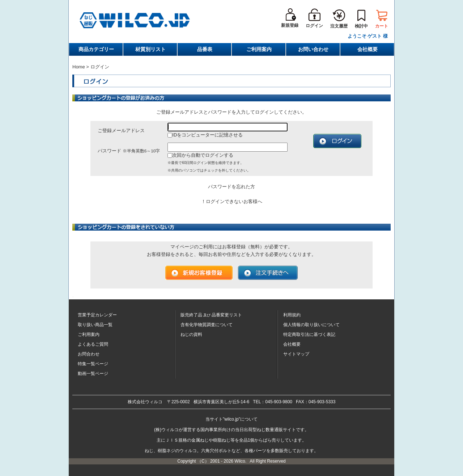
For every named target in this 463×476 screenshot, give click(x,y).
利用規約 (292, 315)
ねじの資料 (191, 334)
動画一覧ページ (93, 374)
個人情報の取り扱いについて (311, 325)
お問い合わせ (313, 49)
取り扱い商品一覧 (95, 325)
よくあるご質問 (93, 344)
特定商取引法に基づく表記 (309, 334)
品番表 (205, 49)
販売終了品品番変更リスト (211, 315)
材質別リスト (150, 49)
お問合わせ (89, 354)
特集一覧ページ (93, 364)
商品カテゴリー (96, 49)
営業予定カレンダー (97, 315)
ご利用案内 (259, 49)
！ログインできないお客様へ (232, 201)
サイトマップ (296, 354)
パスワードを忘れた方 (231, 187)
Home (79, 67)
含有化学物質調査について (207, 325)
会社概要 (368, 49)
